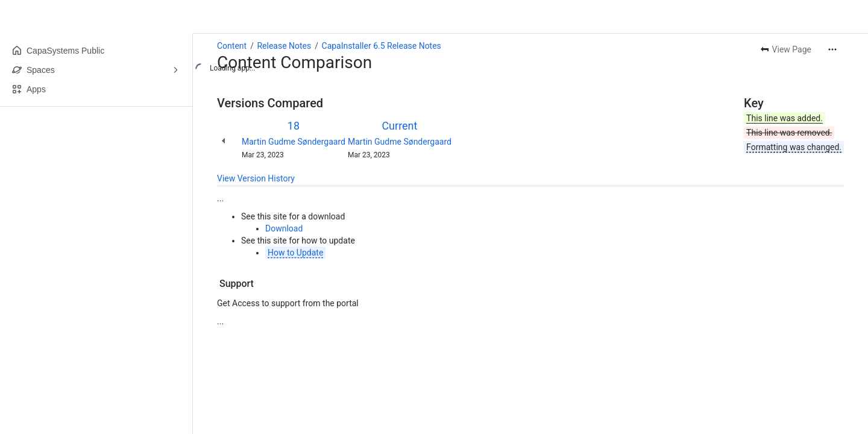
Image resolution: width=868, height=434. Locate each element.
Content (232, 46)
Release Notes (284, 46)
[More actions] (832, 49)
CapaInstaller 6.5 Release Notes (382, 46)
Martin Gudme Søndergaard (294, 142)
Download (284, 228)
